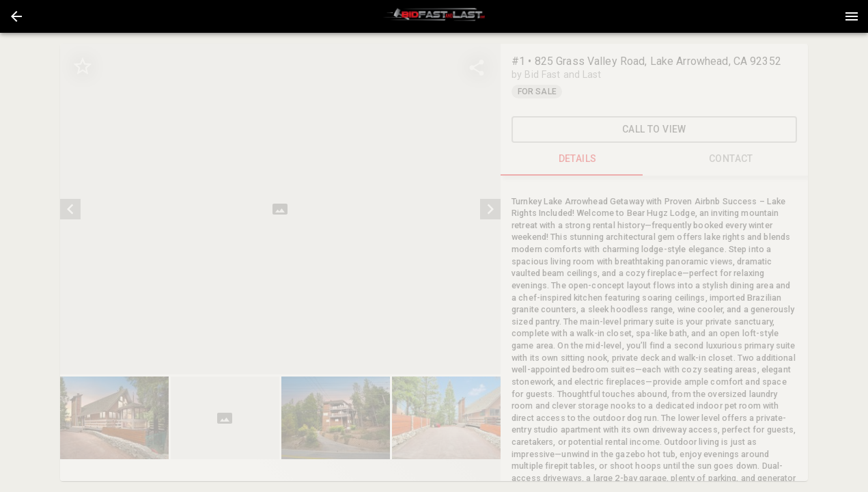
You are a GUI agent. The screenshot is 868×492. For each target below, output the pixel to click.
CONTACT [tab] (731, 159)
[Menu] (852, 16)
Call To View (654, 129)
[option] (280, 209)
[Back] (16, 16)
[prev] (70, 209)
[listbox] (280, 209)
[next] (490, 209)
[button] (16, 16)
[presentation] (434, 16)
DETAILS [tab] (577, 159)
